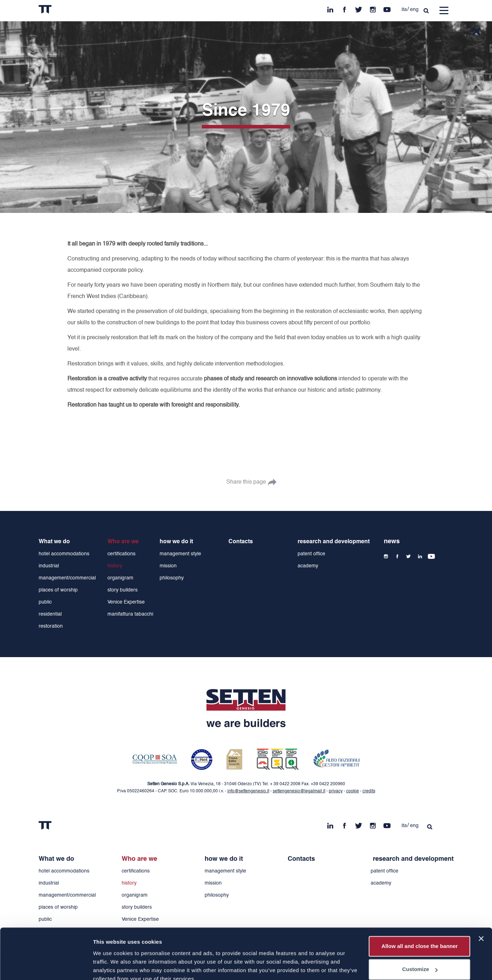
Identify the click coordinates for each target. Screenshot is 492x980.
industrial (49, 566)
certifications (121, 554)
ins (373, 8)
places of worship (58, 590)
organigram (120, 578)
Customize (420, 937)
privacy (336, 791)
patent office (311, 554)
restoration (51, 626)
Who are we (123, 542)
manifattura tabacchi (130, 614)
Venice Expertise (126, 602)
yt (387, 8)
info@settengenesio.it (248, 791)
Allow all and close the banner (419, 914)
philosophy (172, 578)
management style (180, 554)
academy (308, 566)
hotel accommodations (64, 554)
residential (50, 614)
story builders (123, 590)
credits (369, 791)
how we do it (176, 542)
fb (344, 8)
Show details (109, 966)
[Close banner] (481, 906)
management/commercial (67, 578)
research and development (334, 542)
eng (414, 10)
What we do (54, 542)
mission (168, 566)
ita (404, 10)
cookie (353, 791)
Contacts (241, 542)
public (45, 602)
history (115, 566)
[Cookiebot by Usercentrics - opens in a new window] (46, 966)
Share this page (246, 482)
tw (359, 8)
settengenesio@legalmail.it (299, 791)
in (330, 8)
